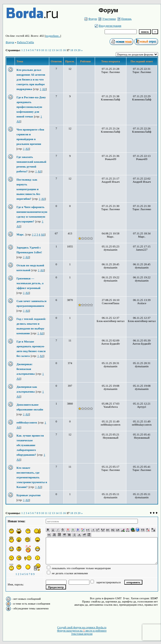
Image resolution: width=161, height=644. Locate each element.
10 (42, 50)
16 (64, 50)
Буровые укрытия (28, 495)
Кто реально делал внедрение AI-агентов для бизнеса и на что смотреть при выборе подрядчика (31, 79)
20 (79, 50)
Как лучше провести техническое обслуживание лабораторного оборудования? (30, 445)
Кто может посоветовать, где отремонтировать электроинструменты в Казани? (32, 477)
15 (61, 50)
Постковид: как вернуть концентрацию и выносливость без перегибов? (28, 189)
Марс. (20, 234)
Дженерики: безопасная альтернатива (26, 369)
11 (46, 50)
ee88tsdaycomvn (27, 422)
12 (50, 50)
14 (57, 50)
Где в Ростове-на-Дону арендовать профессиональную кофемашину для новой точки (31, 107)
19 (75, 50)
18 (72, 50)
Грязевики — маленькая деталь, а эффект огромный (30, 283)
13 (53, 50)
